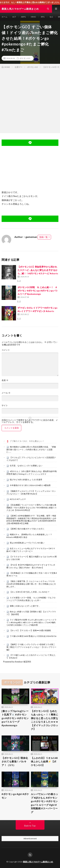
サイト (5, 405)
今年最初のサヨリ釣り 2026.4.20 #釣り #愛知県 (30, 485)
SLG (51, 17)
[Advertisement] (30, 100)
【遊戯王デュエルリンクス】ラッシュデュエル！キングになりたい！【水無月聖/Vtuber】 (31, 492)
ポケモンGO (25, 58)
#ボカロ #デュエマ (18, 499)
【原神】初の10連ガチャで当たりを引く (27, 529)
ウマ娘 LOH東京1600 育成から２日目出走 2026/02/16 (33, 636)
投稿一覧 (44, 237)
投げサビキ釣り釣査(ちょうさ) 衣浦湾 (26, 480)
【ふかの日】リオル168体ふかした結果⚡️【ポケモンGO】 (44, 761)
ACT (14, 17)
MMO (33, 17)
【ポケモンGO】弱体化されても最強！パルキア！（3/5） (15, 761)
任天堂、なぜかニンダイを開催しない (26, 466)
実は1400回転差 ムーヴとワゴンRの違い (27, 543)
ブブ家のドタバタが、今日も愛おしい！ (27, 441)
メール (6, 393)
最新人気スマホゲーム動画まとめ (38, 862)
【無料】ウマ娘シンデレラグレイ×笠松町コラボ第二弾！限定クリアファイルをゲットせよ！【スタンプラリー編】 (31, 647)
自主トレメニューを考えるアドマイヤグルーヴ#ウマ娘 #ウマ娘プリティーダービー (31, 550)
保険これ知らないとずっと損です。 (25, 606)
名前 (5, 380)
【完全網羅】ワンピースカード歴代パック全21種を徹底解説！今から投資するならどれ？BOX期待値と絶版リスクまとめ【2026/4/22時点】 (32, 507)
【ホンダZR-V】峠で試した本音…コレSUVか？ (30, 592)
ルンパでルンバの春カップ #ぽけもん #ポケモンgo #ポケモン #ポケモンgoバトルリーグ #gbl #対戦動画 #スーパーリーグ (45, 803)
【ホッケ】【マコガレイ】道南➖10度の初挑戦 (30, 630)
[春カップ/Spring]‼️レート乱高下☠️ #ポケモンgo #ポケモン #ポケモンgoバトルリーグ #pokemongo (15, 718)
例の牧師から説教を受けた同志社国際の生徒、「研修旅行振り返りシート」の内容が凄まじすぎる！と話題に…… (31, 449)
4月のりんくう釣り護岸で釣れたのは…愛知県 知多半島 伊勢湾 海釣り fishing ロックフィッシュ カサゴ (32, 473)
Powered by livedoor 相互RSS (17, 662)
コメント (6, 350)
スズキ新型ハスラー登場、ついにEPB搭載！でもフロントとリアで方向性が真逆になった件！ (31, 599)
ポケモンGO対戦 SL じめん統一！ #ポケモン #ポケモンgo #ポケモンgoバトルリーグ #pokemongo (38, 291)
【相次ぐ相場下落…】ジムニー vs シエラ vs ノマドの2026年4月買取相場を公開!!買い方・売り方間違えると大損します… (31, 584)
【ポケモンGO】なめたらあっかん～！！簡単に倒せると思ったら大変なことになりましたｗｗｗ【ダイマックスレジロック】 (45, 720)
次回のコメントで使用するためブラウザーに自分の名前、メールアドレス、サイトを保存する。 (30, 421)
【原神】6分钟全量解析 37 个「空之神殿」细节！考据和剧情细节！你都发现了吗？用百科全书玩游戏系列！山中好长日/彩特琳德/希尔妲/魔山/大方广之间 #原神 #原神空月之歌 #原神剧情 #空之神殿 (31, 520)
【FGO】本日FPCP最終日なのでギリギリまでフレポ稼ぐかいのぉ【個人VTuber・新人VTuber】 (31, 566)
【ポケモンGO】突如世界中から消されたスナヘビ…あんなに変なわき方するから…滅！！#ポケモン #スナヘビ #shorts (38, 270)
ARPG (23, 17)
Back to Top (30, 826)
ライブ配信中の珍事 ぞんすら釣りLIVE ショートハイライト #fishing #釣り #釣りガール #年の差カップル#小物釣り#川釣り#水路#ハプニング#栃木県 (31, 622)
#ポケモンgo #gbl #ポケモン (15, 796)
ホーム (4, 17)
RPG (43, 17)
